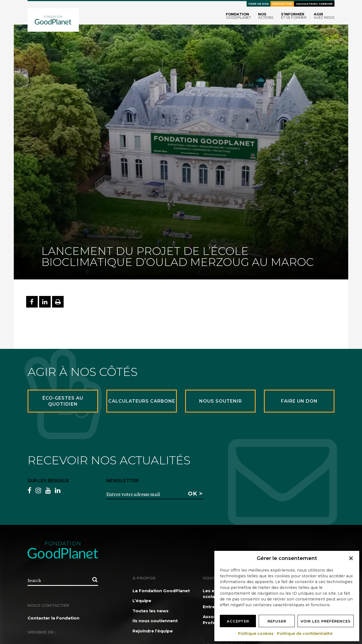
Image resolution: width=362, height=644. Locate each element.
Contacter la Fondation (53, 618)
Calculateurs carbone (314, 4)
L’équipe (142, 601)
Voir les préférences (326, 621)
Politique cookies (256, 634)
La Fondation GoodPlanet (161, 591)
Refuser (277, 621)
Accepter (238, 621)
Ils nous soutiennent (155, 621)
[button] (351, 558)
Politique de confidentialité (305, 634)
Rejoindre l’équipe (153, 631)
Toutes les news (151, 611)
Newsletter (282, 4)
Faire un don (259, 4)
